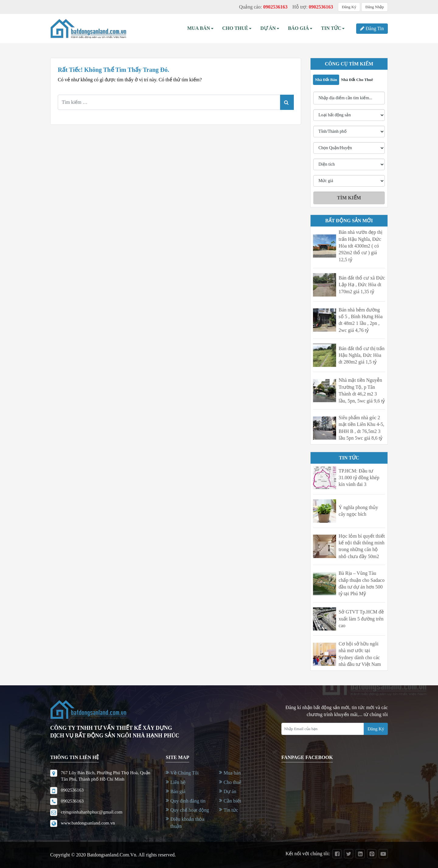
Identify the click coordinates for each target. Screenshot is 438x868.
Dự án (270, 28)
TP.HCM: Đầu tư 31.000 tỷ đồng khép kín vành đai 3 (359, 478)
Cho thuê (237, 28)
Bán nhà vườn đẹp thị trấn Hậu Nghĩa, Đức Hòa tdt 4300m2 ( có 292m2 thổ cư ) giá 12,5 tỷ (360, 246)
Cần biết (232, 801)
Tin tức (231, 810)
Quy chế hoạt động (190, 810)
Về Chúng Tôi (184, 773)
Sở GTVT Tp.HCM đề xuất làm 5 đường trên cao (361, 619)
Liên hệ (178, 782)
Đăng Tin (372, 28)
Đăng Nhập (375, 7)
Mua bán (200, 28)
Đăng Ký (349, 7)
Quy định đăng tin (188, 801)
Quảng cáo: (263, 7)
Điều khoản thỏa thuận (187, 822)
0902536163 (72, 790)
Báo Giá (300, 28)
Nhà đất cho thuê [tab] (357, 80)
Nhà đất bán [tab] (326, 80)
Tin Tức (333, 28)
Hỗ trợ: (313, 7)
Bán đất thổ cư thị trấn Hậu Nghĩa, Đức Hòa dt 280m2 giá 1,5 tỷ (362, 355)
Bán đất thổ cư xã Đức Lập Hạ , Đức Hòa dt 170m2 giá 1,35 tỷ (362, 285)
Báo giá (178, 791)
